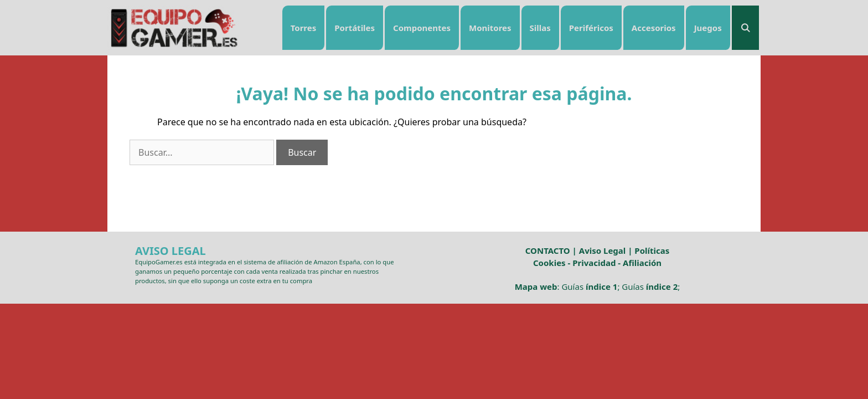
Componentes (422, 28)
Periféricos (591, 28)
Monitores (490, 28)
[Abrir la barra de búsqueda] (745, 28)
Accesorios (654, 28)
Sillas (540, 28)
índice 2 (662, 287)
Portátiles (355, 28)
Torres (304, 28)
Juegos (708, 28)
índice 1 (601, 287)
